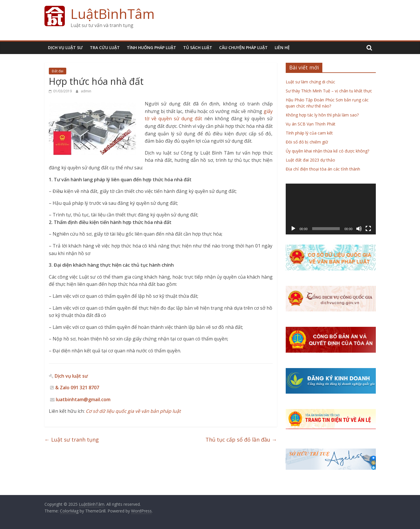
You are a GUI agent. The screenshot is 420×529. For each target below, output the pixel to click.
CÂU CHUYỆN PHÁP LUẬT (243, 47)
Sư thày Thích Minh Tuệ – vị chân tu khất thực (329, 91)
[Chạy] (293, 229)
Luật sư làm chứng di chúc (310, 82)
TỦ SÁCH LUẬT (198, 47)
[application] (331, 209)
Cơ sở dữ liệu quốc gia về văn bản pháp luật (133, 411)
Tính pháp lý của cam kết (309, 133)
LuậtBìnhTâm (113, 14)
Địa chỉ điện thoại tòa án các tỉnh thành (323, 169)
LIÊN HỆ (282, 47)
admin (86, 91)
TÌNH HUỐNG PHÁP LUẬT (151, 47)
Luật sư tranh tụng (72, 440)
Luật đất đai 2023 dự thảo (310, 160)
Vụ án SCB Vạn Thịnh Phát (311, 124)
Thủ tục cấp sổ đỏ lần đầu (241, 440)
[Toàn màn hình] (368, 229)
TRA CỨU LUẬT (105, 47)
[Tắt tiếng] (359, 229)
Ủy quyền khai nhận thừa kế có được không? (327, 151)
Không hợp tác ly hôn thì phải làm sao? (322, 115)
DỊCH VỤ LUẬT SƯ (65, 47)
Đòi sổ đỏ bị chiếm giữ (307, 142)
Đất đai (58, 71)
